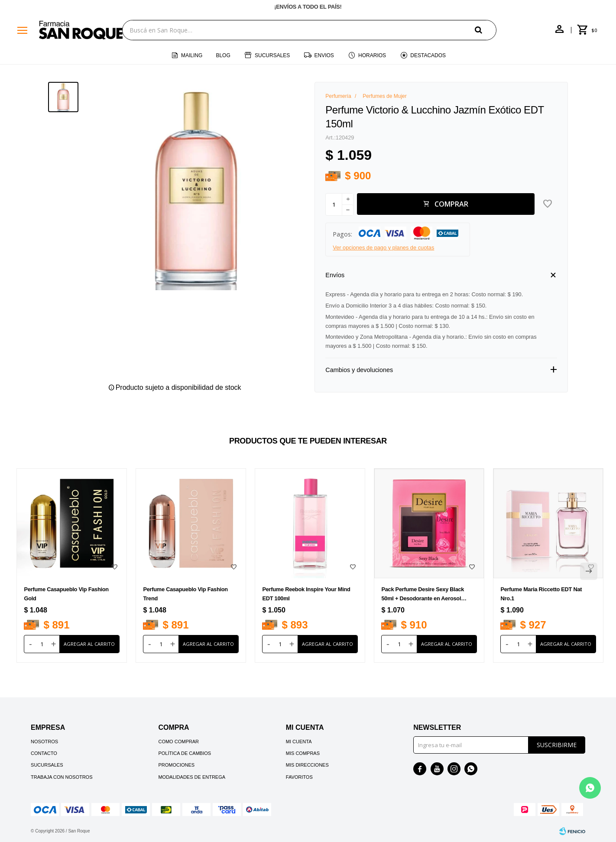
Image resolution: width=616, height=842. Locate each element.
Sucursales (272, 55)
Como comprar (178, 742)
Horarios (372, 55)
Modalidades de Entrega (192, 777)
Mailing (192, 55)
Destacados (428, 55)
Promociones (176, 765)
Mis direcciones (307, 765)
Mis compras (303, 753)
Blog (223, 55)
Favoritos (299, 777)
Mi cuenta (299, 742)
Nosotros (44, 742)
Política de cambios (185, 753)
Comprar (451, 204)
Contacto (44, 753)
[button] (486, 30)
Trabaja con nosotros (62, 777)
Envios (324, 55)
